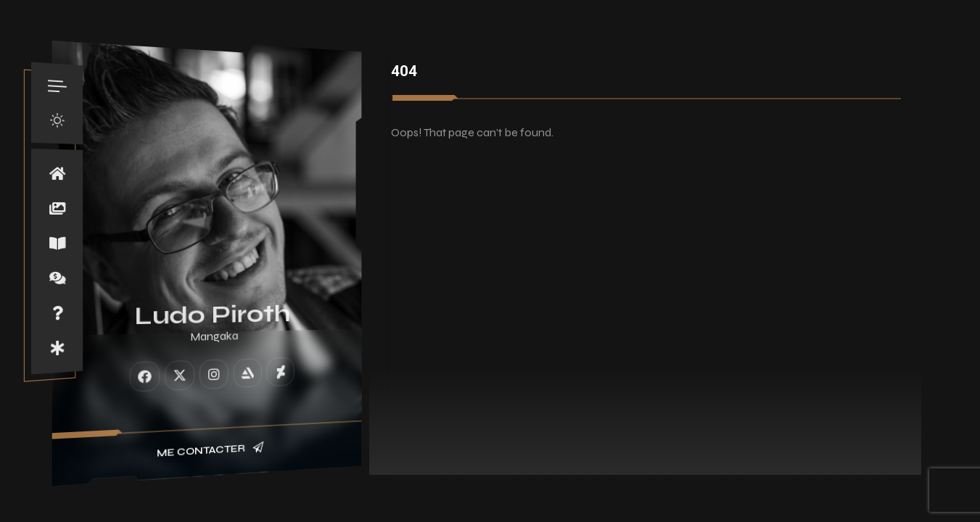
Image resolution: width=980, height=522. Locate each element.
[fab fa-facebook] (145, 376)
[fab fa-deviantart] (280, 372)
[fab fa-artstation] (248, 372)
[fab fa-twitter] (180, 375)
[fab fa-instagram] (214, 374)
